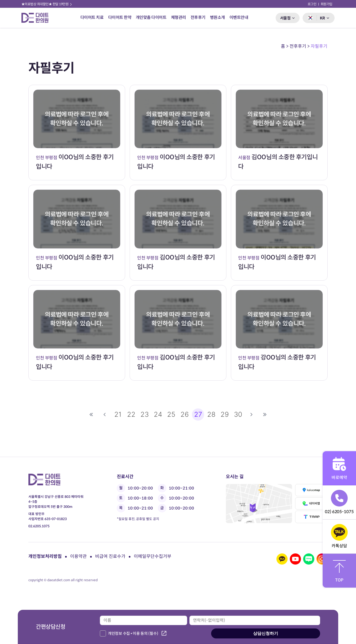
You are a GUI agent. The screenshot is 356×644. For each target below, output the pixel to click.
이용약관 (78, 556)
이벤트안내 (239, 17)
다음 (251, 415)
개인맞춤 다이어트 (151, 17)
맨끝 (265, 415)
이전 (105, 415)
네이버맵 (311, 503)
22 (131, 414)
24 (158, 414)
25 (171, 414)
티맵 (311, 517)
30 (238, 414)
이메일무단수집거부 (153, 556)
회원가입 (327, 4)
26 (185, 414)
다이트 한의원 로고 (37, 18)
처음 (91, 415)
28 (211, 414)
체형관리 (179, 17)
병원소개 (217, 17)
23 (145, 414)
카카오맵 (311, 490)
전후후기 (198, 17)
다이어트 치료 (92, 17)
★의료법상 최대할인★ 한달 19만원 (47, 4)
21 (118, 414)
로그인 (312, 4)
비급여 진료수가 (110, 556)
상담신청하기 (266, 633)
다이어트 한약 (120, 17)
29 (225, 414)
